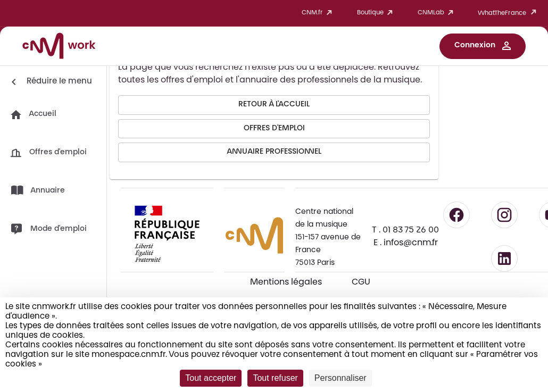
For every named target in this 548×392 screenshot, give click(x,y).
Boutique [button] (377, 13)
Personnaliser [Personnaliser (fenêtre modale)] (341, 378)
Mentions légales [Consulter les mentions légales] (286, 282)
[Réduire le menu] (50, 82)
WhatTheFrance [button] (509, 13)
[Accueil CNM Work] (59, 47)
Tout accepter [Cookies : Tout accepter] (211, 378)
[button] (483, 46)
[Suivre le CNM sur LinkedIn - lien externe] (504, 258)
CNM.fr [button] (319, 13)
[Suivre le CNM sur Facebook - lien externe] (456, 215)
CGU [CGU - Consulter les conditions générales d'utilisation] (361, 282)
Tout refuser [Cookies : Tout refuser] (275, 378)
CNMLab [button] (437, 13)
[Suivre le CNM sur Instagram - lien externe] (504, 215)
